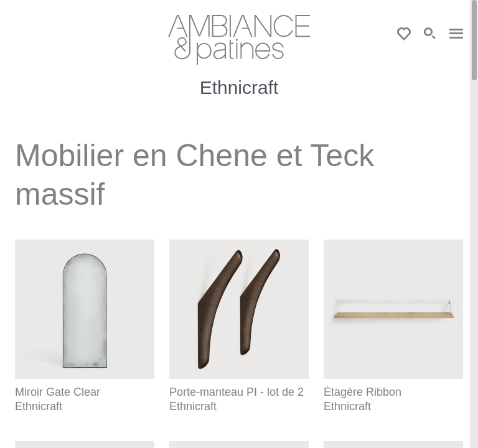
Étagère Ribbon (363, 392)
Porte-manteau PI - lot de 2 (237, 392)
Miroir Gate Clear (58, 392)
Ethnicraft (39, 406)
